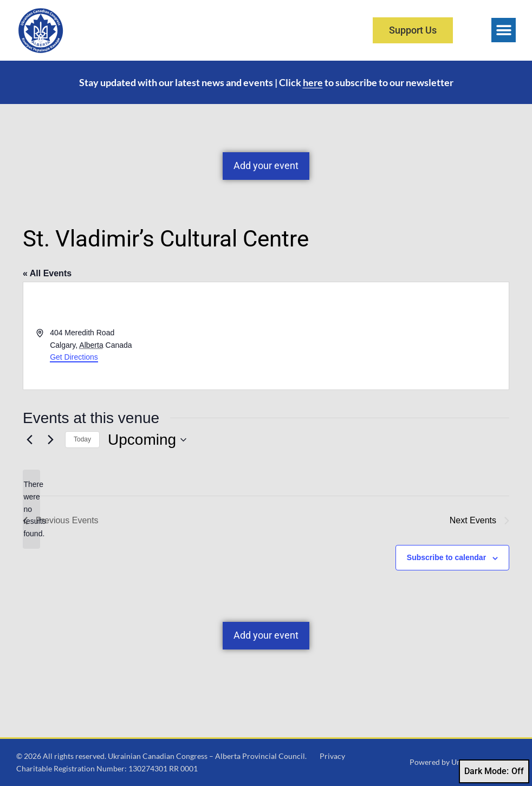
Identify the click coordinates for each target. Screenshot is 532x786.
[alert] (31, 509)
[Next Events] (50, 440)
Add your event (266, 165)
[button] (504, 30)
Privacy (332, 756)
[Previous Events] (29, 440)
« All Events (47, 273)
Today (82, 439)
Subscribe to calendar (446, 557)
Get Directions (74, 357)
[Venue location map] (387, 336)
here (313, 82)
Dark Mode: (494, 771)
